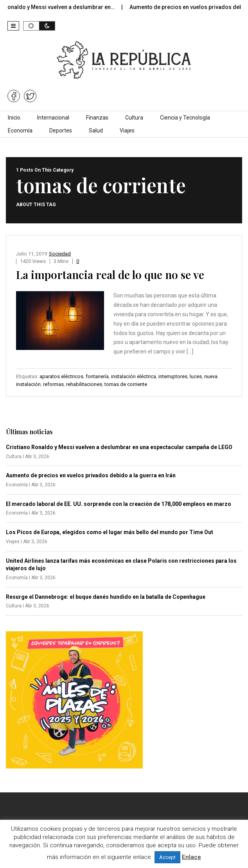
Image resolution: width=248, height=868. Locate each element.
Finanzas (97, 118)
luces (196, 376)
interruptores (173, 376)
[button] (13, 26)
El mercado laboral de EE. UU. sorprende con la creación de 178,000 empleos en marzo (119, 504)
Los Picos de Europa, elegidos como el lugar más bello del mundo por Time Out (110, 532)
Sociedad (60, 254)
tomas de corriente (126, 384)
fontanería (97, 376)
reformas (53, 384)
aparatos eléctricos (61, 376)
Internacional (53, 118)
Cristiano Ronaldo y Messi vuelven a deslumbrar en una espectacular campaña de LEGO (119, 447)
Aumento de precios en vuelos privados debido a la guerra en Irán (91, 475)
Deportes (61, 130)
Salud (96, 130)
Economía (20, 130)
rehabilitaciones (84, 384)
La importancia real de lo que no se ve (110, 275)
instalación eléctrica (134, 376)
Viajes (127, 130)
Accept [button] (167, 857)
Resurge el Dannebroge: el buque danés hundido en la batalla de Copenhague (106, 597)
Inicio (14, 118)
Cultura (134, 118)
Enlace (191, 857)
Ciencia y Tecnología (185, 118)
